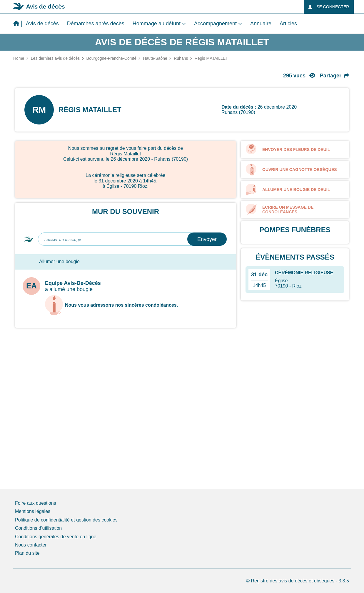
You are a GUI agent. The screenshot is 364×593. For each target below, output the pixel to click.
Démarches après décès (96, 24)
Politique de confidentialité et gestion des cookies (66, 520)
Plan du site (27, 553)
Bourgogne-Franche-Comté (111, 58)
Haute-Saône (155, 58)
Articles (288, 24)
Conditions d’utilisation (38, 528)
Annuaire (261, 24)
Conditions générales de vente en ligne (56, 537)
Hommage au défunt (157, 24)
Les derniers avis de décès (55, 58)
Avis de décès (42, 24)
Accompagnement (215, 24)
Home (19, 58)
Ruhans (181, 58)
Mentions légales (33, 511)
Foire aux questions (36, 503)
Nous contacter (31, 545)
